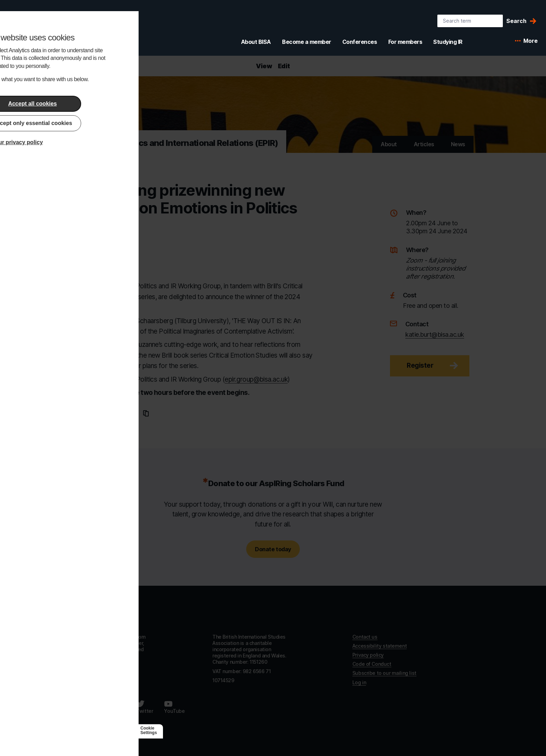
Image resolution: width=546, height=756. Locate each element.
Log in (359, 682)
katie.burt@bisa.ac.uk (435, 334)
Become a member (307, 42)
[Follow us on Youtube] (174, 707)
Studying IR (448, 42)
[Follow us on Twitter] (145, 707)
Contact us (365, 637)
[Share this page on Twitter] (121, 413)
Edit (284, 66)
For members (405, 42)
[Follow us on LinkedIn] (116, 707)
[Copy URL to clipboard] (146, 413)
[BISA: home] (43, 29)
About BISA (256, 42)
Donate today (273, 549)
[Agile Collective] (114, 730)
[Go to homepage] (97, 614)
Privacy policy (368, 655)
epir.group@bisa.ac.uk (256, 379)
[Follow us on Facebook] (84, 707)
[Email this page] (134, 413)
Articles (424, 144)
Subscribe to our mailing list (384, 673)
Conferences (360, 42)
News (458, 144)
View (264, 66)
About (389, 144)
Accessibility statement (380, 646)
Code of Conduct (372, 664)
